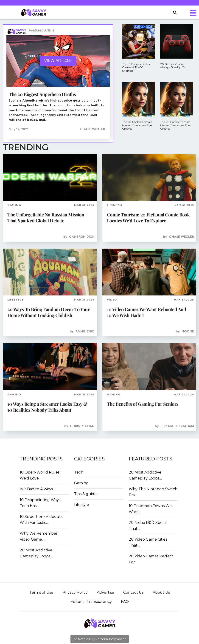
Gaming (81, 483)
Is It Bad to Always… (38, 489)
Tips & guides (86, 494)
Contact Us (133, 592)
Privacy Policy (75, 592)
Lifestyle (82, 505)
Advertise (105, 592)
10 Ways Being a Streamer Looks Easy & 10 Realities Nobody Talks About (47, 407)
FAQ (125, 602)
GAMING (14, 205)
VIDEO (112, 300)
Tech (79, 472)
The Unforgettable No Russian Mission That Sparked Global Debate (46, 217)
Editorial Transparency (91, 602)
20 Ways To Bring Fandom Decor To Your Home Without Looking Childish (48, 312)
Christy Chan (82, 426)
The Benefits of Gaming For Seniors (143, 404)
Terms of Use (41, 592)
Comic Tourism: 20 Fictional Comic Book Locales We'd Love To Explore (148, 217)
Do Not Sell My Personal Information (100, 639)
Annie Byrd (85, 332)
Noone (188, 332)
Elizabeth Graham (177, 426)
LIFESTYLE (115, 205)
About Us (161, 592)
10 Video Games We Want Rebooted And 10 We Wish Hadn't (147, 312)
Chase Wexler (93, 129)
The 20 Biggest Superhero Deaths (42, 94)
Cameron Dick (82, 237)
